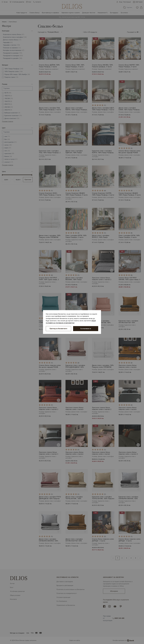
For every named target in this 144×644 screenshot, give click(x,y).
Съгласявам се (86, 329)
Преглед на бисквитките (58, 329)
